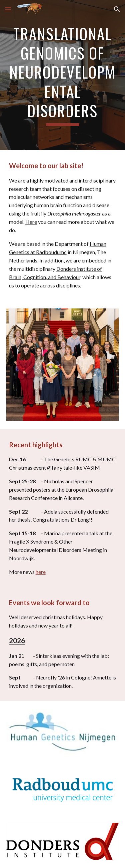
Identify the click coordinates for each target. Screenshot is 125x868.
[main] (63, 75)
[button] (8, 9)
